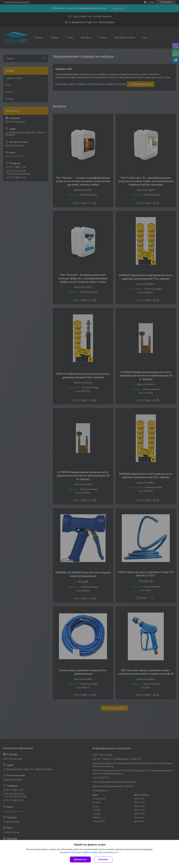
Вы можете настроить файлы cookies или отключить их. (88, 852)
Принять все (80, 859)
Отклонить (103, 859)
